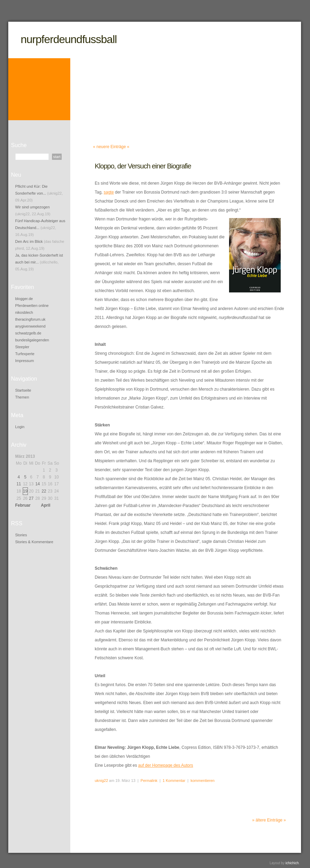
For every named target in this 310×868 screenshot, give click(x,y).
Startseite (23, 390)
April (46, 505)
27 (31, 498)
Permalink (149, 781)
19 (25, 491)
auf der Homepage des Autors (166, 765)
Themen (22, 397)
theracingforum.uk (30, 319)
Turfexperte (25, 354)
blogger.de (24, 299)
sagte (109, 192)
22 (44, 491)
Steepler (22, 347)
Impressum (24, 361)
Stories (21, 535)
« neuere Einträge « (111, 147)
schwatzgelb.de (28, 333)
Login (20, 427)
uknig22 (101, 781)
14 (37, 484)
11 (19, 484)
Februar (23, 505)
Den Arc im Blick (29, 241)
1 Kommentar (174, 781)
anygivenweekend (30, 326)
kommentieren (203, 781)
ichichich (292, 863)
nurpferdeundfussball (69, 39)
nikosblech (24, 312)
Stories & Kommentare (34, 542)
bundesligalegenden (32, 340)
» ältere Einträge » (269, 820)
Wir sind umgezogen (32, 207)
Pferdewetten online (32, 306)
